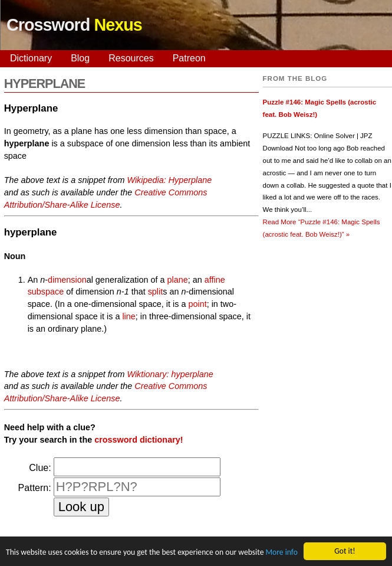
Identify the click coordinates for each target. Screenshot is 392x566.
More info (281, 553)
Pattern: (35, 488)
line (129, 316)
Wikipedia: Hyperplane (169, 180)
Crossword (74, 25)
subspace (46, 292)
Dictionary (31, 58)
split (156, 292)
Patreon (189, 58)
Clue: (40, 468)
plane (177, 280)
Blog (80, 58)
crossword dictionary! (139, 440)
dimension (67, 280)
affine (215, 280)
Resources (131, 58)
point (197, 304)
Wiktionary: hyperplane (170, 374)
